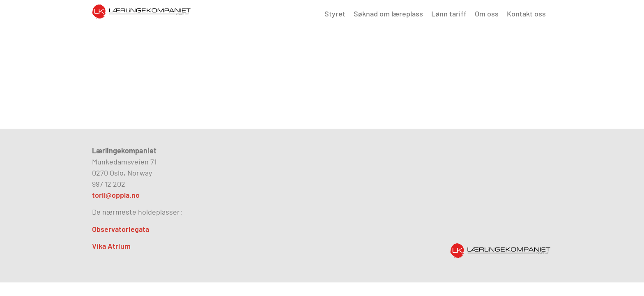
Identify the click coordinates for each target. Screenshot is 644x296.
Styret (335, 14)
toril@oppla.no (116, 195)
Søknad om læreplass (388, 14)
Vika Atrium (111, 246)
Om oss (487, 14)
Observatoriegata (121, 229)
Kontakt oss (526, 14)
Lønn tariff (449, 14)
